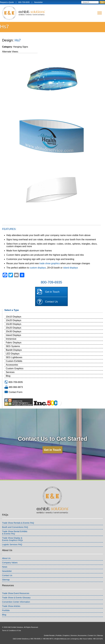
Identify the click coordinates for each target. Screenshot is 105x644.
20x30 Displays (14, 331)
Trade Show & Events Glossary (16, 598)
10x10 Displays (14, 317)
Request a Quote (7, 2)
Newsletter (38, 2)
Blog (8, 376)
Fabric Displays (14, 343)
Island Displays (14, 335)
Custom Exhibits (14, 361)
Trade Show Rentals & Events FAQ (18, 523)
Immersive (11, 339)
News (5, 567)
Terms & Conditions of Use (12, 630)
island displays (71, 268)
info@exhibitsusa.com (62, 639)
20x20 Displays (14, 328)
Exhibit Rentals (49, 635)
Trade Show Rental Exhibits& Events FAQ (15, 533)
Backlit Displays (14, 350)
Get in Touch (52, 292)
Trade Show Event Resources (16, 593)
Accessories (12, 365)
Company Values (10, 563)
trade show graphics (50, 263)
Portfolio (6, 610)
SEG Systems (13, 346)
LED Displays (13, 354)
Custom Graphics (15, 368)
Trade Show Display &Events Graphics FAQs (13, 539)
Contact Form (16, 392)
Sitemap (6, 580)
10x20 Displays (14, 320)
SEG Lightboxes (14, 357)
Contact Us (51, 302)
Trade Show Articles (11, 606)
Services (10, 372)
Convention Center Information (16, 602)
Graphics (66, 635)
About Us (6, 558)
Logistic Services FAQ (12, 544)
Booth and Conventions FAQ (15, 527)
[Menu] (100, 13)
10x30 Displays (14, 324)
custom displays (38, 268)
